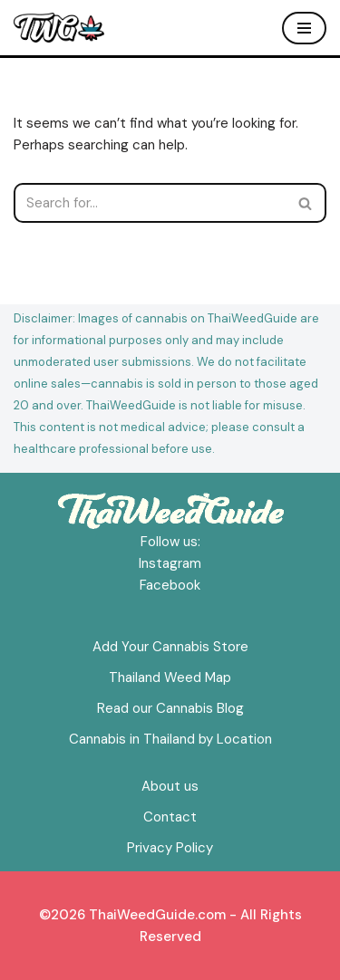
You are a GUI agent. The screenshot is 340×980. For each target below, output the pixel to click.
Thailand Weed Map (170, 677)
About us (170, 786)
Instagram (170, 563)
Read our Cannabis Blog (170, 708)
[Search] (150, 203)
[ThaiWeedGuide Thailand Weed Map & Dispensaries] (59, 28)
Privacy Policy (170, 848)
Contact (170, 817)
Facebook (170, 585)
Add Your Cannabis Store (170, 647)
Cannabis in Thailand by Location (170, 739)
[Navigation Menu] (304, 28)
